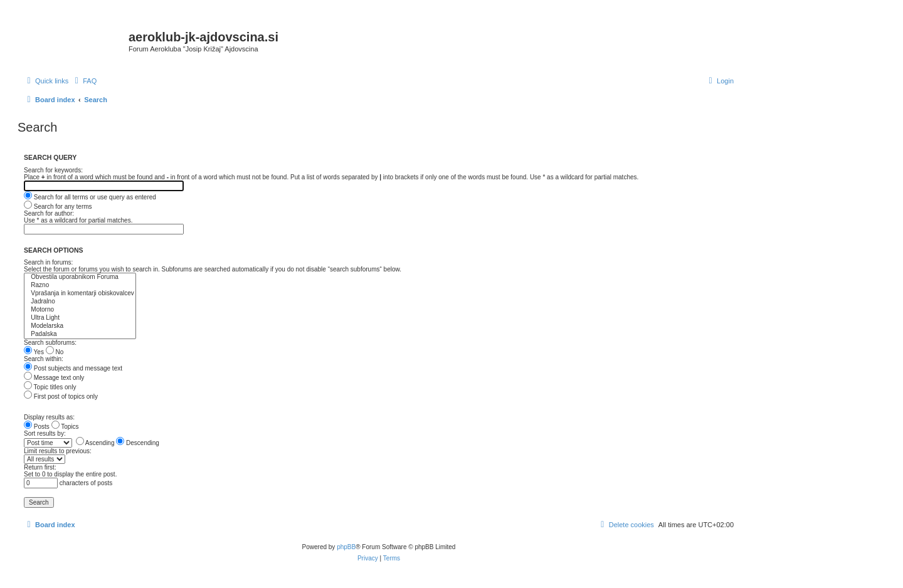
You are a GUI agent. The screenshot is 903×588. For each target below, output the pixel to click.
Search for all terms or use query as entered (90, 197)
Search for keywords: (53, 170)
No (55, 352)
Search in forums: (48, 262)
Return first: (40, 467)
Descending (138, 443)
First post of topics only (61, 396)
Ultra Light (80, 318)
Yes (34, 352)
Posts (37, 427)
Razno (80, 286)
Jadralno (80, 302)
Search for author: (49, 213)
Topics (65, 427)
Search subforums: (50, 343)
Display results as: (49, 417)
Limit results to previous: (58, 451)
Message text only (54, 378)
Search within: (44, 359)
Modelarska (80, 326)
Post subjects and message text (73, 368)
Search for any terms (58, 207)
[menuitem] (84, 81)
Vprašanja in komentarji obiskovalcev (80, 294)
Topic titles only (50, 387)
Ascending (95, 443)
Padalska (80, 334)
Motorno (80, 310)
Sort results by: (45, 433)
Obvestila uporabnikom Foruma (80, 277)
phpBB (346, 547)
